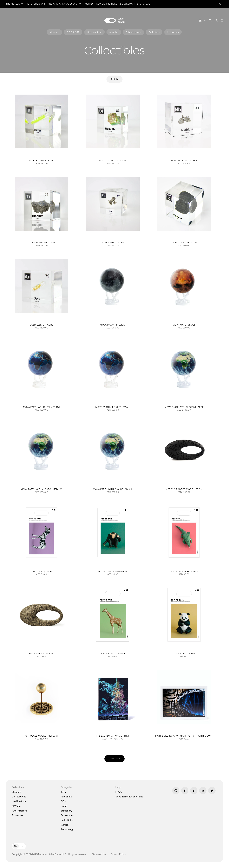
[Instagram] (176, 791)
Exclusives (17, 816)
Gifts (63, 802)
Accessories (67, 816)
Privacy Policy (118, 855)
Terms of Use (99, 855)
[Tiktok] (194, 791)
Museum (16, 792)
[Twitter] (212, 791)
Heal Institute (19, 802)
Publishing (66, 797)
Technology (67, 830)
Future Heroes (19, 811)
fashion (65, 825)
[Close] (220, 4)
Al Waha (16, 806)
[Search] (210, 20)
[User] (216, 20)
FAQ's (119, 792)
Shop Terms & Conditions (129, 797)
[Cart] (222, 20)
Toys (63, 792)
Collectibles (67, 820)
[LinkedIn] (203, 791)
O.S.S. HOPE (19, 797)
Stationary (66, 811)
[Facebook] (185, 791)
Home (64, 806)
